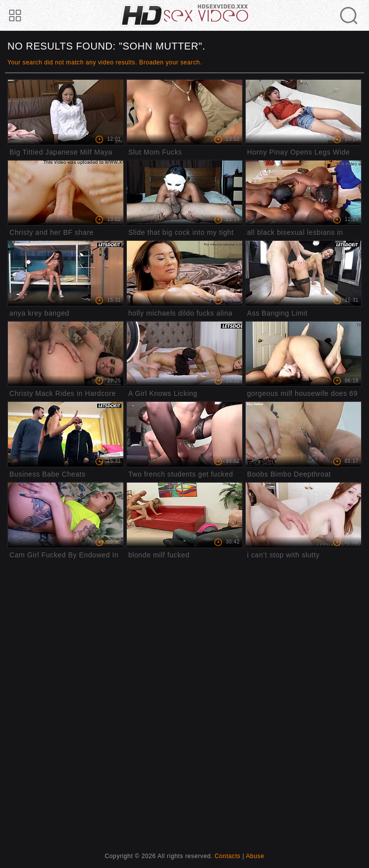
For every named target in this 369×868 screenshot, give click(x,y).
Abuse (255, 856)
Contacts (227, 856)
